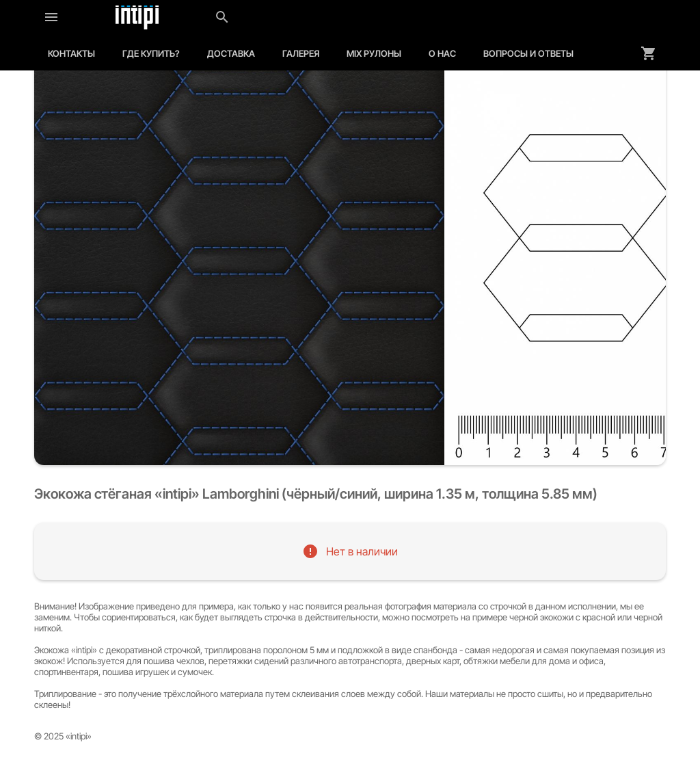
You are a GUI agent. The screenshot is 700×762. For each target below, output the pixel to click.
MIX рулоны (374, 53)
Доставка (231, 53)
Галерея (301, 53)
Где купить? (151, 53)
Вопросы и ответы (528, 53)
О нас (442, 53)
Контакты (71, 53)
